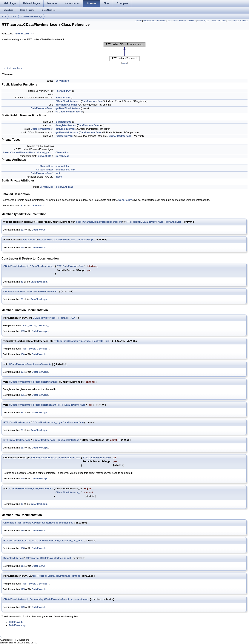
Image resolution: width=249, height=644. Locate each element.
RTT (4, 16)
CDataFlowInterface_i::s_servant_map (66, 599)
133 (23, 230)
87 (22, 412)
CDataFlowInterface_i (31, 16)
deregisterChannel (66, 105)
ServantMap (62, 156)
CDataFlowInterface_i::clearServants (30, 364)
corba (13, 16)
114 (23, 566)
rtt (1, 637)
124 (23, 479)
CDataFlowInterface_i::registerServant (31, 488)
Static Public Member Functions (182, 21)
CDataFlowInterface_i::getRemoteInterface (56, 458)
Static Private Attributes (238, 21)
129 (23, 607)
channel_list (63, 166)
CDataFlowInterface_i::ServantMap (23, 599)
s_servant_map (64, 187)
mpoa (59, 177)
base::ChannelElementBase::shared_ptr (26, 152)
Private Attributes (218, 21)
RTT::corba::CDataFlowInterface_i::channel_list (45, 523)
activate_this (63, 98)
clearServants (63, 122)
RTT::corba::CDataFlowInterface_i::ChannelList (154, 222)
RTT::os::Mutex (45, 170)
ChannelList (62, 152)
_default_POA (63, 91)
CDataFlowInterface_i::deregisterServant (32, 405)
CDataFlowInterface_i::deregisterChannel (33, 382)
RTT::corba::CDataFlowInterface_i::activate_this (81, 341)
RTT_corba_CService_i (36, 325)
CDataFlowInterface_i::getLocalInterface (56, 440)
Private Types (203, 21)
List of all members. (12, 68)
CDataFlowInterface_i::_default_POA (54, 318)
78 (22, 430)
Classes (138, 21)
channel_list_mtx (65, 170)
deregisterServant (66, 125)
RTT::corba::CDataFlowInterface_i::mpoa (57, 576)
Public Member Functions (155, 21)
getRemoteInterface (67, 132)
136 (23, 548)
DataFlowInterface (92, 101)
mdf (58, 173)
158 (23, 354)
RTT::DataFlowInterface (70, 266)
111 (21, 206)
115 (23, 589)
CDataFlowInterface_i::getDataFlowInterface (58, 422)
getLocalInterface (66, 129)
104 (23, 372)
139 (23, 331)
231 (23, 395)
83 (22, 504)
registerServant (64, 136)
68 (22, 282)
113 (23, 448)
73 (22, 299)
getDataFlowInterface (68, 108)
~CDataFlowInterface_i (69, 112)
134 (23, 531)
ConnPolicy (125, 200)
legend (124, 63)
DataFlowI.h (24, 34)
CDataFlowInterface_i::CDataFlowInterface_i (29, 266)
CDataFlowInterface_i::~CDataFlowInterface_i (30, 292)
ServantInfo (62, 81)
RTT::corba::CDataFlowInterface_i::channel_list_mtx (52, 541)
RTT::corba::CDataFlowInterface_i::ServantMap (66, 240)
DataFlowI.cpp (39, 282)
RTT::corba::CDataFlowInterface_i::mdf (49, 558)
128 (23, 247)
